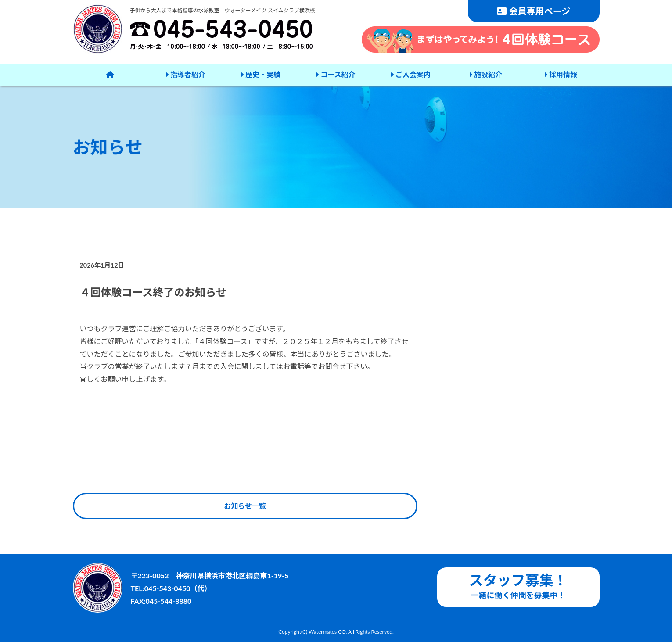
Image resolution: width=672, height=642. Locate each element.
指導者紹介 (185, 74)
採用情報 (561, 74)
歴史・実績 (260, 74)
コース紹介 (335, 74)
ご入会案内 (410, 74)
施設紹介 (485, 74)
